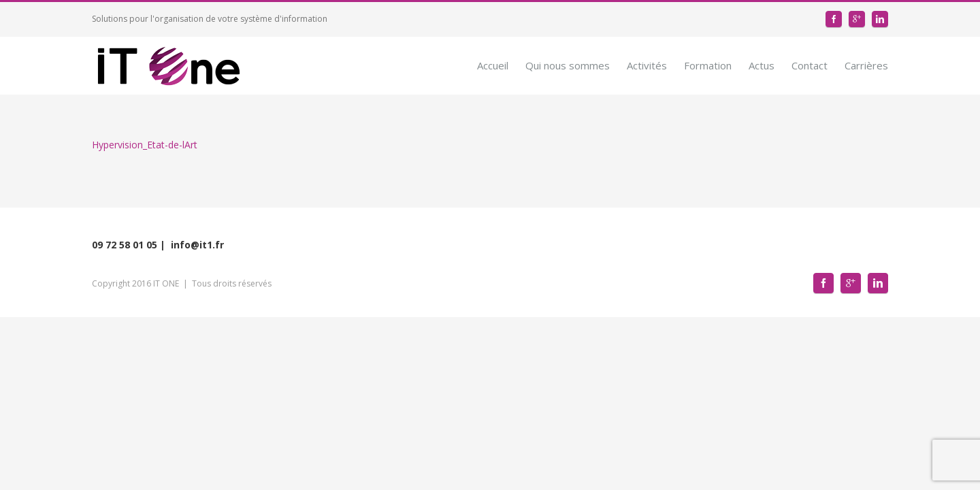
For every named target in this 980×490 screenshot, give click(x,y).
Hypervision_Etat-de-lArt (145, 145)
